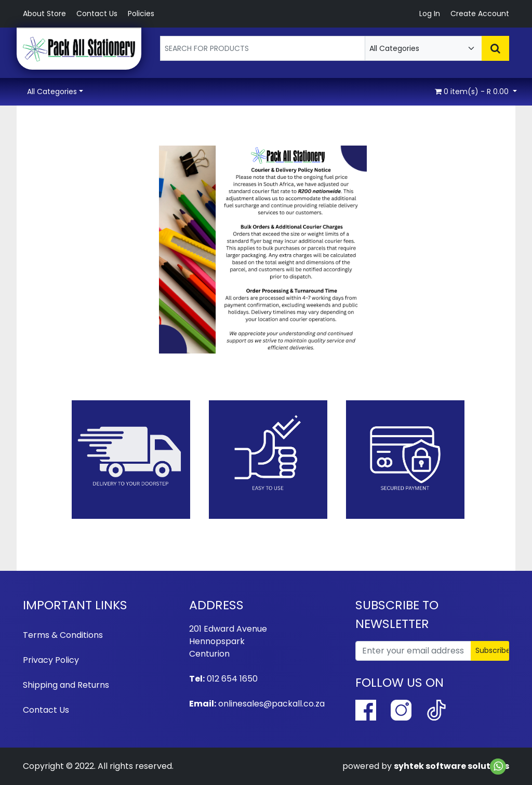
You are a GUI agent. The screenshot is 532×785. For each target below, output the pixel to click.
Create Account (480, 14)
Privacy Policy (51, 660)
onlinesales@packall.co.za (271, 704)
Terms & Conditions (63, 635)
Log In (430, 14)
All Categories (52, 91)
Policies (141, 14)
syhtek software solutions (451, 766)
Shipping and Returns (66, 685)
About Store (44, 14)
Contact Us (97, 14)
